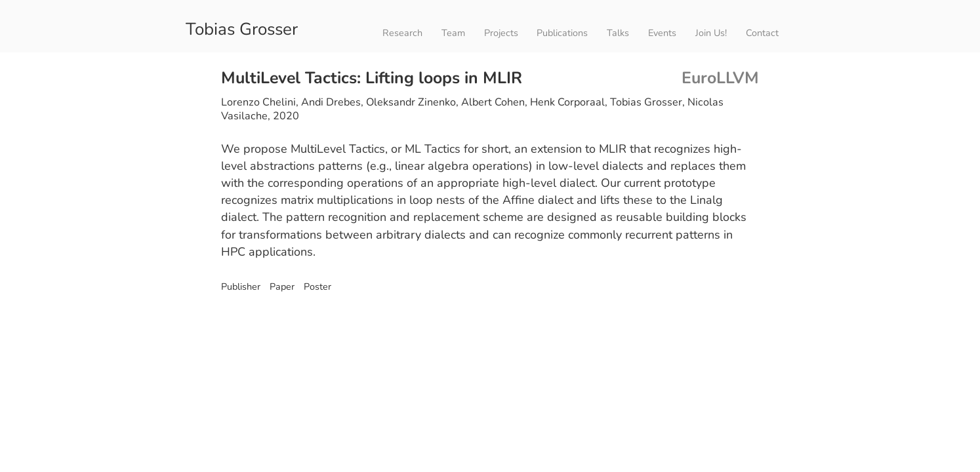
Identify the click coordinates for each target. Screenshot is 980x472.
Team (453, 33)
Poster (316, 286)
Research (402, 33)
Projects (501, 33)
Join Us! (711, 33)
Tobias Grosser (242, 28)
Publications (562, 33)
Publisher (241, 286)
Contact (762, 33)
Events (662, 33)
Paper (281, 286)
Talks (618, 33)
